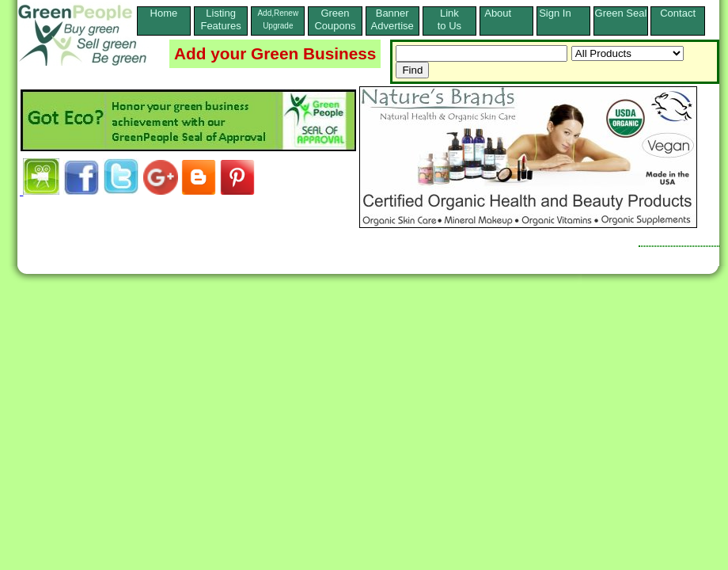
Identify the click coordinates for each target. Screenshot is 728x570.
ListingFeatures (220, 19)
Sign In (563, 13)
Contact (678, 19)
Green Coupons (335, 19)
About (506, 13)
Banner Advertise (392, 19)
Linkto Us (449, 19)
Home (164, 19)
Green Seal (621, 13)
